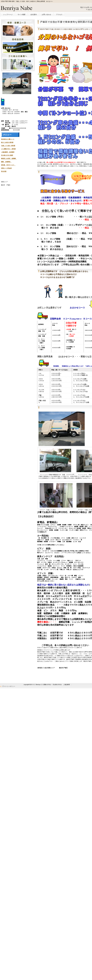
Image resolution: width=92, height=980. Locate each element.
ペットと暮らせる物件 (18, 29)
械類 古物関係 (6, 162)
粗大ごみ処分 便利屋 (7, 142)
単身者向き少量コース (8, 139)
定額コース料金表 (6, 168)
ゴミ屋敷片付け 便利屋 (8, 149)
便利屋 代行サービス (8, 165)
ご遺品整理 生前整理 (8, 152)
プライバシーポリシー (9, 686)
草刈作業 (4, 171)
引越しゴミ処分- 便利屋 (8, 146)
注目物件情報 (18, 62)
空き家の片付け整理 (7, 155)
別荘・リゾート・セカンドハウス (18, 45)
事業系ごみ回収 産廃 (8, 158)
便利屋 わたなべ (18, 8)
